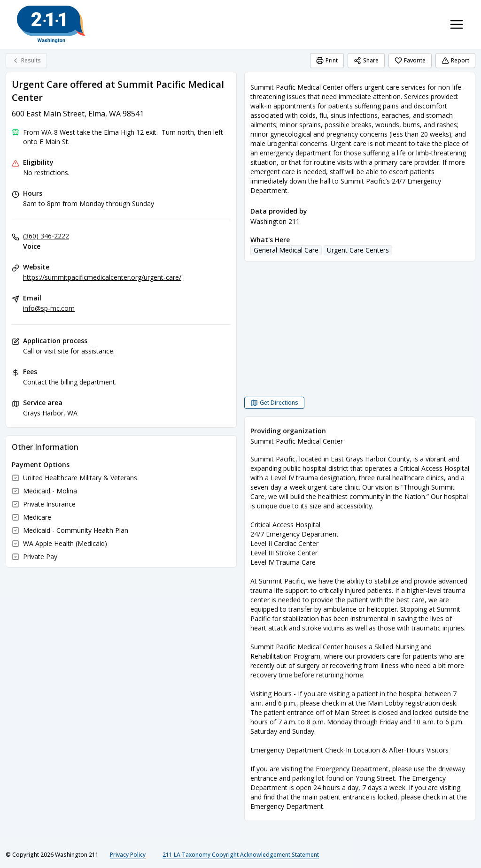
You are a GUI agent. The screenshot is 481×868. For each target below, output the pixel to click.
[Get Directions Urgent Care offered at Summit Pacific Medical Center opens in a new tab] (274, 403)
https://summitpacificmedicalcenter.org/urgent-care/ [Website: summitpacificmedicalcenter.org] (102, 277)
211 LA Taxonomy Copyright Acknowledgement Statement (241, 855)
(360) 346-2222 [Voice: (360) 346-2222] (46, 236)
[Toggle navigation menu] (457, 24)
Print (327, 60)
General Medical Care (286, 250)
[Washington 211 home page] (51, 24)
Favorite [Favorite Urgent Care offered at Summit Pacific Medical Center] (410, 60)
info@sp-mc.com (49, 308)
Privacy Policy (128, 855)
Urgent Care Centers (358, 250)
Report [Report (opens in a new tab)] (455, 60)
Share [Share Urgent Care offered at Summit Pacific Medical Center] (366, 60)
